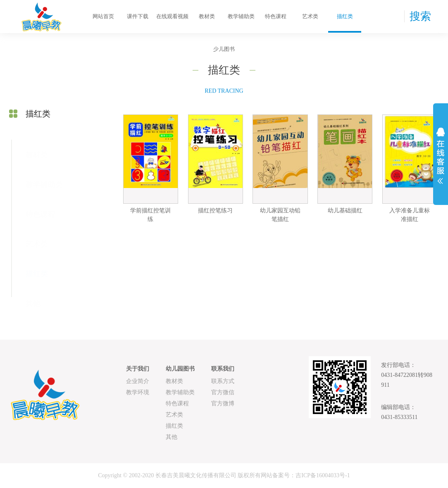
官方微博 (223, 403)
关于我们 (138, 369)
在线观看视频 (172, 16)
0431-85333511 (399, 417)
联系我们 (223, 369)
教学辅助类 (241, 16)
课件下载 (138, 16)
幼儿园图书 (180, 369)
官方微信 (223, 392)
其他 (33, 293)
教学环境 (138, 392)
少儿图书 (224, 49)
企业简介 (138, 381)
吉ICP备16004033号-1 (323, 475)
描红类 (345, 16)
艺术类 (310, 16)
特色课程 (276, 16)
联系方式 (223, 381)
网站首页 (103, 16)
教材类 (207, 16)
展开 (441, 156)
